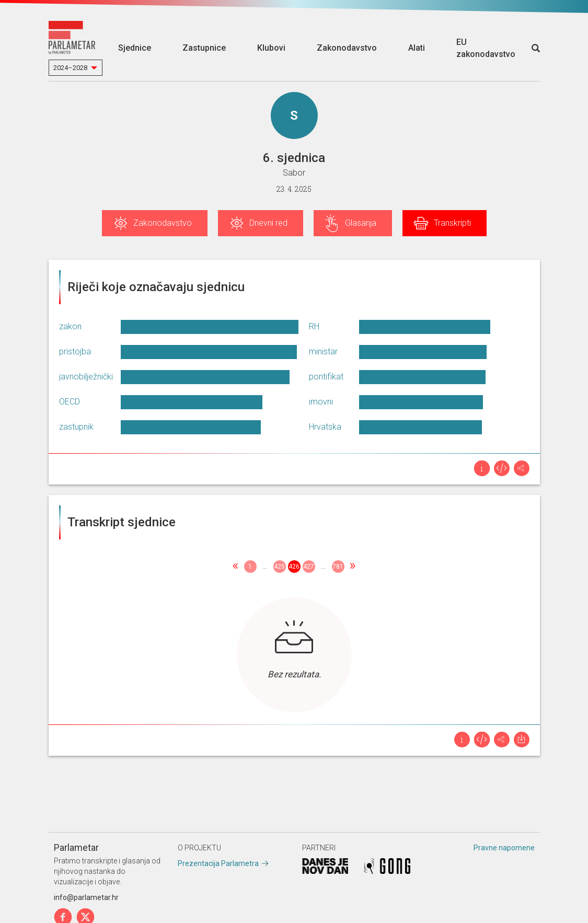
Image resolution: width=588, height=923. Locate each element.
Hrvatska (325, 427)
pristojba (75, 351)
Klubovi (271, 48)
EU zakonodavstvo (486, 48)
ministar (323, 351)
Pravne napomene (504, 848)
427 (309, 567)
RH (314, 326)
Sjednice (135, 48)
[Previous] (236, 567)
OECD (70, 402)
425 (279, 567)
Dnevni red (268, 223)
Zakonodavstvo (347, 48)
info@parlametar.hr (86, 897)
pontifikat (326, 377)
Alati (417, 48)
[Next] (353, 567)
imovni (321, 402)
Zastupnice (204, 48)
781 (338, 567)
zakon (70, 326)
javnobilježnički (86, 377)
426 (294, 567)
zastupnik (76, 427)
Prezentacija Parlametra (218, 863)
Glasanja (361, 223)
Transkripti (452, 223)
